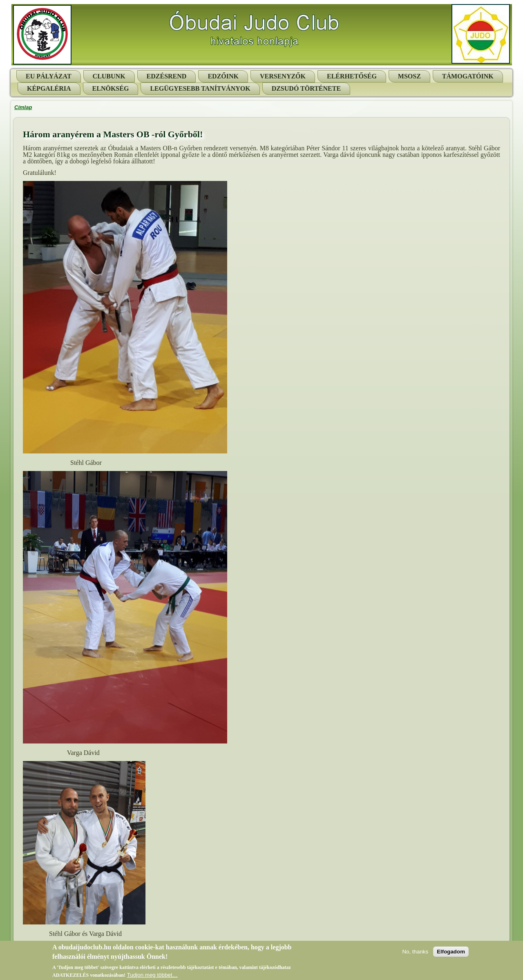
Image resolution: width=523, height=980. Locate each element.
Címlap (23, 107)
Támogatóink (468, 76)
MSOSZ (409, 76)
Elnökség (111, 88)
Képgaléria (49, 88)
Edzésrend (167, 76)
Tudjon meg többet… (152, 977)
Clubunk (109, 76)
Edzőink (223, 76)
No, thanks (415, 953)
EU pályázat (49, 76)
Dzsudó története (306, 88)
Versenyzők (283, 76)
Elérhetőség (352, 76)
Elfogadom (451, 953)
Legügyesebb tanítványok (200, 88)
